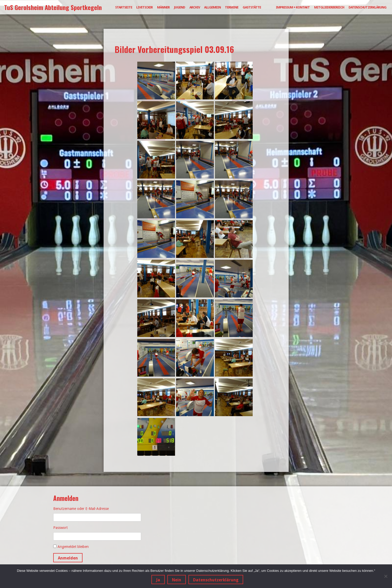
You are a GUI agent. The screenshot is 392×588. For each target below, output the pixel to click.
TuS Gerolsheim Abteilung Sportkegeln (53, 7)
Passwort (60, 528)
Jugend (180, 7)
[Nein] (386, 576)
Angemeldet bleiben (73, 547)
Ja (158, 580)
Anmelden (68, 558)
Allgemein (212, 7)
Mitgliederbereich (329, 7)
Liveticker (144, 7)
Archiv (195, 7)
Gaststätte (252, 7)
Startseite (124, 7)
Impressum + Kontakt (293, 7)
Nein (177, 580)
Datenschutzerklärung (367, 7)
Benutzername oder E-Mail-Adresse (81, 509)
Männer (163, 7)
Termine (232, 7)
